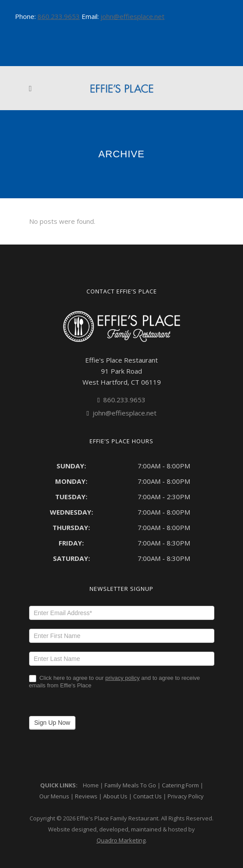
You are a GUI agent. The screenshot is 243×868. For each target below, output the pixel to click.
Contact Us (148, 796)
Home (91, 785)
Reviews (86, 796)
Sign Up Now (52, 723)
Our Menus (54, 796)
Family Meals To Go (130, 785)
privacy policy (123, 678)
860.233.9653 (59, 16)
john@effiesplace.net (133, 16)
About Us (115, 796)
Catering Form (180, 785)
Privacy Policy (186, 796)
